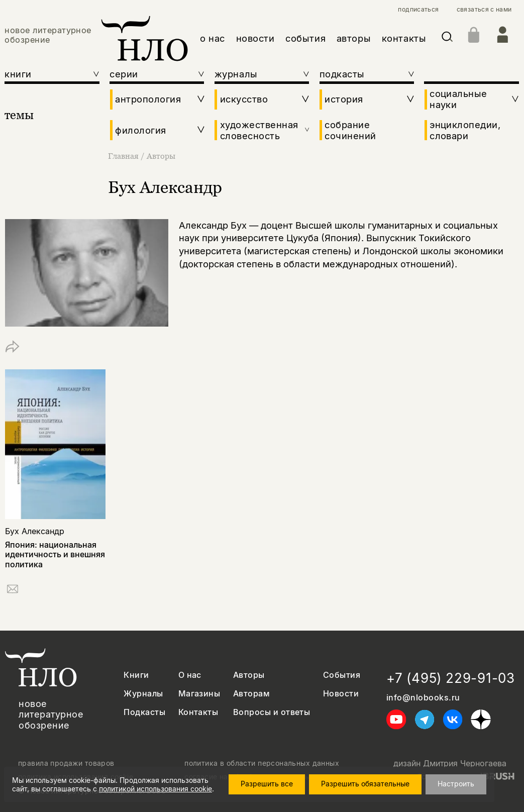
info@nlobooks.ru (423, 698)
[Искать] (447, 38)
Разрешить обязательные (365, 784)
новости (255, 38)
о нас (213, 38)
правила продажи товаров (66, 763)
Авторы (161, 156)
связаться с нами (484, 10)
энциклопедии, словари (465, 130)
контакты (404, 38)
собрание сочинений (350, 130)
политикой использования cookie (155, 789)
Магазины (199, 694)
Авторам (251, 694)
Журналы (143, 694)
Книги (136, 675)
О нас (190, 675)
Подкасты (144, 712)
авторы (354, 38)
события (305, 38)
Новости (341, 694)
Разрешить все (267, 784)
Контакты (198, 712)
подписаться (418, 10)
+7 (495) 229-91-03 (451, 678)
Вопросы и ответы (272, 712)
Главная (124, 156)
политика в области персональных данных (262, 763)
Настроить (456, 784)
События (342, 675)
